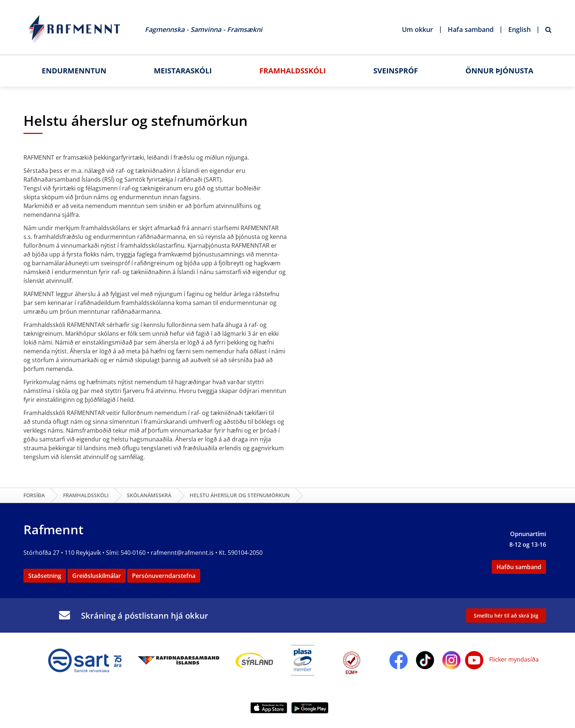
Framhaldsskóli (86, 495)
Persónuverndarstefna (164, 576)
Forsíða (34, 495)
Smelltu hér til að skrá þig (506, 616)
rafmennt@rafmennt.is (182, 553)
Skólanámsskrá (149, 495)
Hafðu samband (519, 567)
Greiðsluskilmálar (97, 576)
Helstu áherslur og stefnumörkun (240, 495)
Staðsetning (45, 576)
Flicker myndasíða (513, 659)
